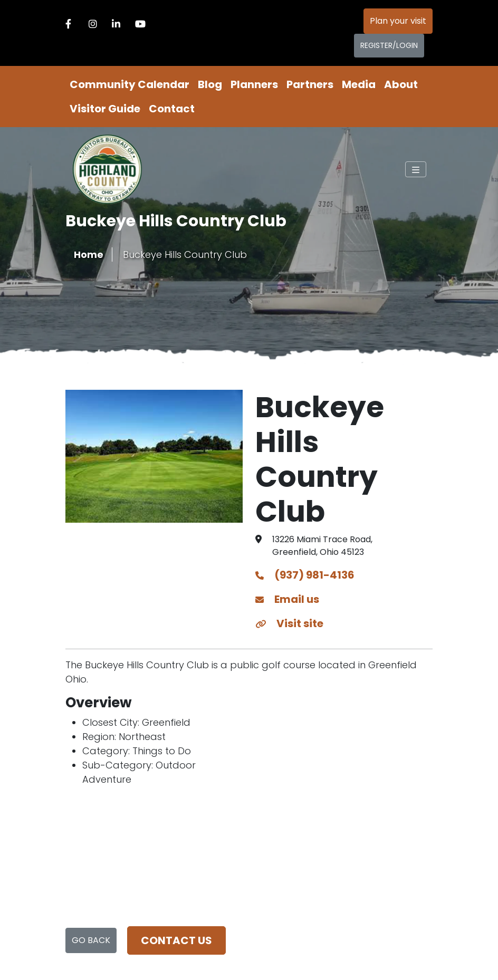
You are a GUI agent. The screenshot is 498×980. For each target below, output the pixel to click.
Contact (172, 109)
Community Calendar (130, 84)
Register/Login (389, 45)
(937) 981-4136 (305, 575)
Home (89, 254)
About (401, 84)
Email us (287, 599)
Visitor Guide (105, 109)
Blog (210, 84)
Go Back (91, 940)
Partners (310, 84)
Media (359, 84)
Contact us (176, 940)
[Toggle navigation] (416, 169)
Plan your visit (398, 21)
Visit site (289, 623)
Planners (254, 84)
